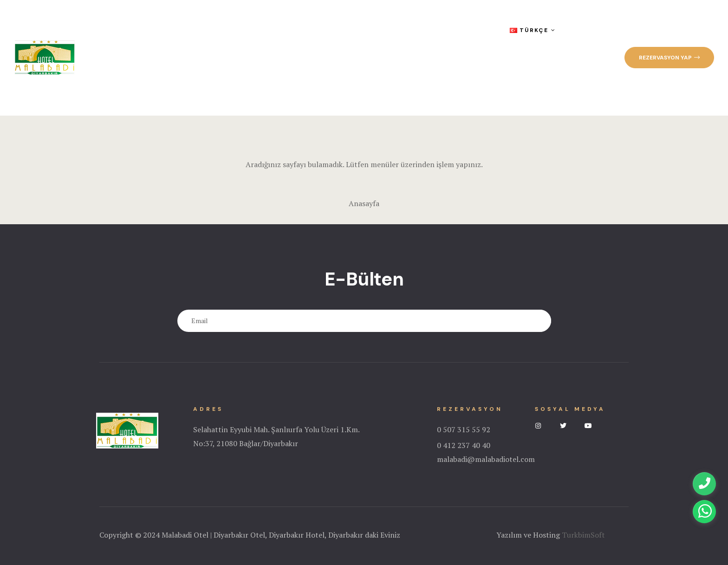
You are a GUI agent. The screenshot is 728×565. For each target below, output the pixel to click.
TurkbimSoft (583, 535)
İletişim (113, 87)
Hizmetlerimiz (276, 30)
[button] (669, 58)
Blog (466, 30)
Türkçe (532, 30)
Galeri (328, 30)
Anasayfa (117, 30)
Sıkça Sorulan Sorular (398, 30)
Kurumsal (168, 30)
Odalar (219, 30)
